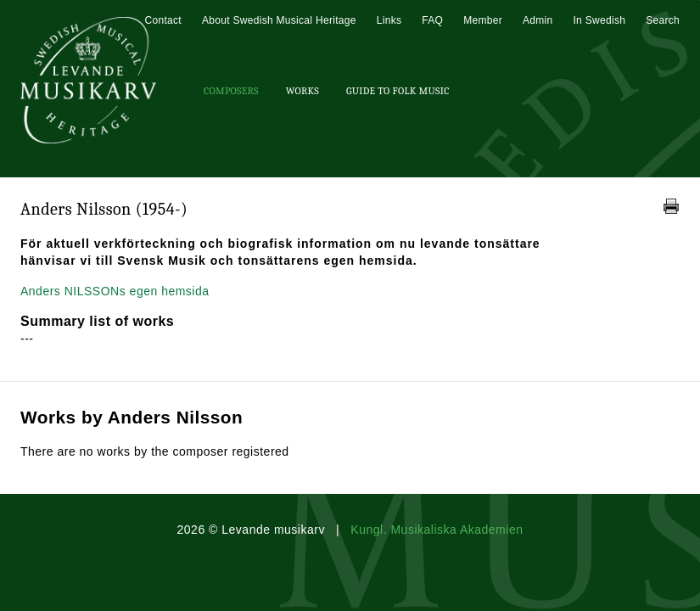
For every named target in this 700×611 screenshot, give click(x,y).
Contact (162, 20)
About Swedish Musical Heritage (279, 20)
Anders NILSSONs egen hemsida (115, 291)
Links (389, 20)
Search (663, 20)
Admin (538, 20)
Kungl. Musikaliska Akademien (437, 530)
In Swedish (599, 20)
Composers (231, 91)
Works (302, 91)
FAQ (432, 20)
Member (483, 20)
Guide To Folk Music (398, 91)
